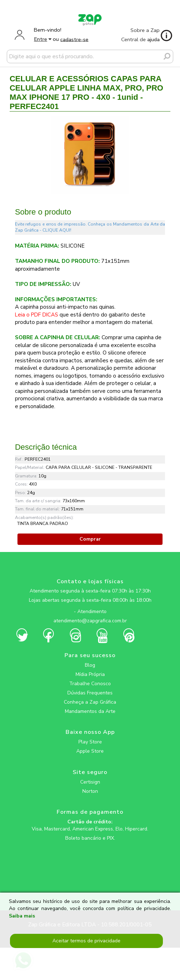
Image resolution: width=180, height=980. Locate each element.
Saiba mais (22, 916)
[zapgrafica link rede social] (90, 606)
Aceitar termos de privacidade (86, 941)
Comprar (90, 539)
